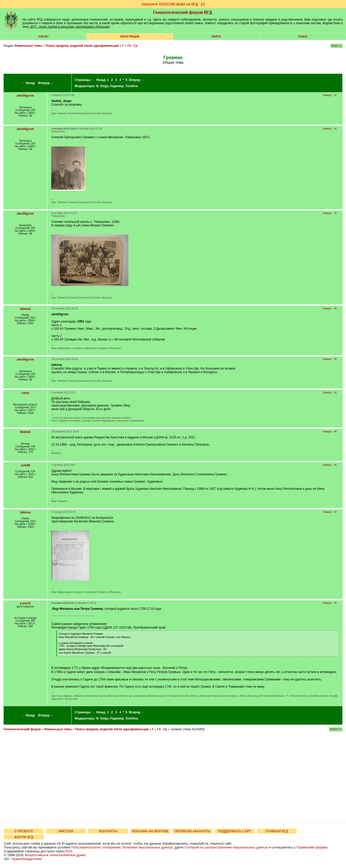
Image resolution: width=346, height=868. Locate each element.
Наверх (327, 95)
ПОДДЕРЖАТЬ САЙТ (235, 831)
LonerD (25, 603)
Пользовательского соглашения (96, 847)
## (335, 95)
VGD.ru (43, 37)
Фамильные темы (28, 46)
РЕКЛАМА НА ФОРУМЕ (150, 831)
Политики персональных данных (148, 847)
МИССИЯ (66, 831)
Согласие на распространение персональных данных (226, 847)
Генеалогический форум (22, 729)
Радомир (117, 86)
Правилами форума (312, 847)
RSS (69, 851)
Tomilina (131, 86)
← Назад (28, 83)
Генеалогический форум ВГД (183, 12)
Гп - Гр (132, 46)
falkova (25, 309)
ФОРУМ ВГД (24, 837)
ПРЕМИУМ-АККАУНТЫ (192, 831)
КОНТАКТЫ (108, 831)
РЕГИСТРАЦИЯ (130, 37)
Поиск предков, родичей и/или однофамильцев (82, 46)
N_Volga (102, 86)
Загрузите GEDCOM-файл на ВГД (170, 4)
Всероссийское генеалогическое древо (56, 855)
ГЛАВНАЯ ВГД (277, 831)
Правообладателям (26, 859)
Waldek (25, 432)
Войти (216, 37)
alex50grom (25, 96)
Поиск (303, 37)
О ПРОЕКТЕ (24, 831)
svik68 (25, 465)
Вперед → (46, 83)
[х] (203, 4)
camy (25, 393)
